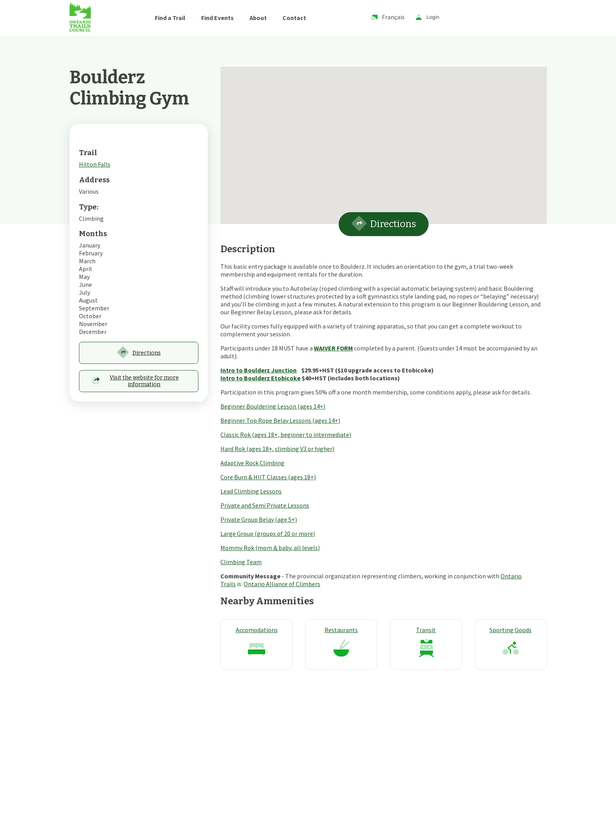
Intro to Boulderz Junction (258, 370)
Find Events (217, 18)
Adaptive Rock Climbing (252, 463)
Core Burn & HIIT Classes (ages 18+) (268, 477)
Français (387, 17)
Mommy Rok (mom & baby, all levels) (270, 548)
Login (427, 17)
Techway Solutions (267, 796)
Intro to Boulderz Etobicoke (260, 378)
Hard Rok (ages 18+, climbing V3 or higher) (277, 449)
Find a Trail (170, 18)
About (258, 18)
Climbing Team (241, 562)
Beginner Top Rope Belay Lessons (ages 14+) (280, 420)
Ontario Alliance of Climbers (282, 584)
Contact (294, 18)
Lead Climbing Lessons (251, 491)
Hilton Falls (95, 164)
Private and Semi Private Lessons (265, 505)
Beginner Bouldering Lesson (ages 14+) (273, 406)
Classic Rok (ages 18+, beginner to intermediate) (286, 435)
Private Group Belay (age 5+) (259, 519)
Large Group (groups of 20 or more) (268, 534)
